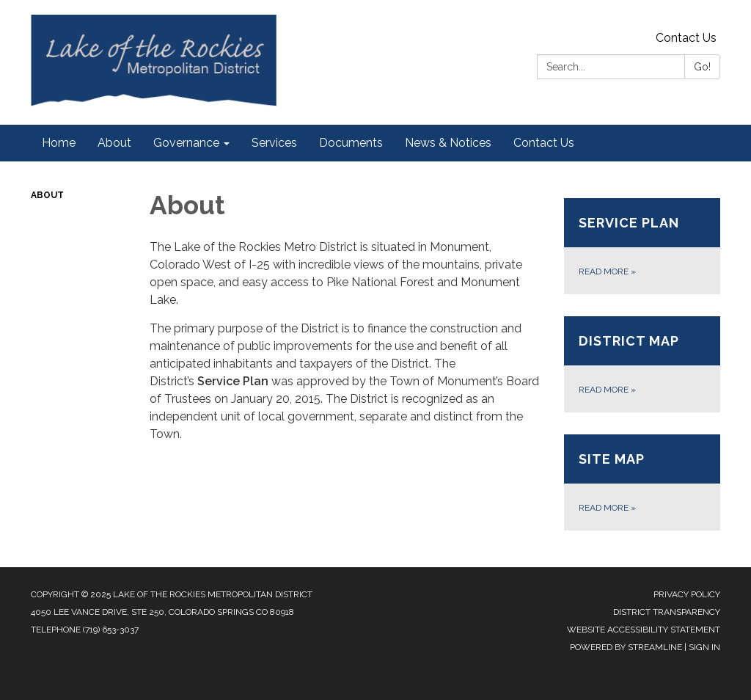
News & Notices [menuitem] (448, 143)
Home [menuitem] (59, 143)
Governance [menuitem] (186, 143)
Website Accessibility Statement (644, 630)
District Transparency (667, 612)
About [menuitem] (114, 143)
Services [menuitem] (274, 143)
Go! (702, 67)
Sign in (704, 647)
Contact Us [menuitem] (544, 143)
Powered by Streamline (626, 647)
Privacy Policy (687, 594)
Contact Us (686, 38)
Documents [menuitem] (351, 143)
